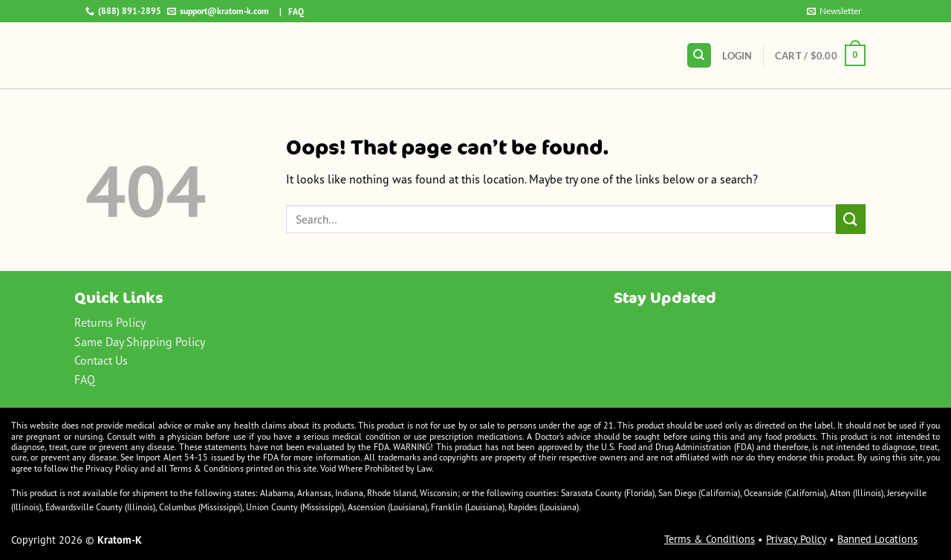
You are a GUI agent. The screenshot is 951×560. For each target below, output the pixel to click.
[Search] (699, 55)
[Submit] (851, 219)
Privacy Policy (796, 539)
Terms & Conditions (710, 539)
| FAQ (288, 12)
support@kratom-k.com (218, 11)
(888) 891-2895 (123, 11)
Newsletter (834, 11)
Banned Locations (877, 539)
